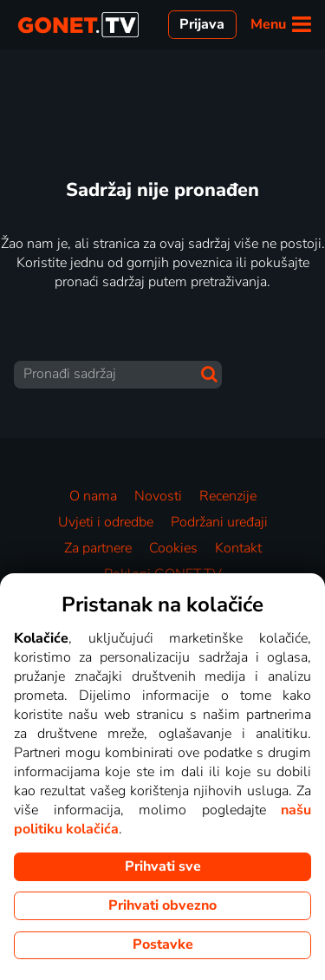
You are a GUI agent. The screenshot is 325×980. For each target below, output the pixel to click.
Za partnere (98, 548)
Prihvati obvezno (162, 905)
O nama (93, 496)
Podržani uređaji (219, 522)
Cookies (173, 548)
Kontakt (238, 548)
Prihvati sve (163, 866)
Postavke (163, 944)
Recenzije (228, 496)
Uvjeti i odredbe (106, 522)
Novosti (158, 496)
